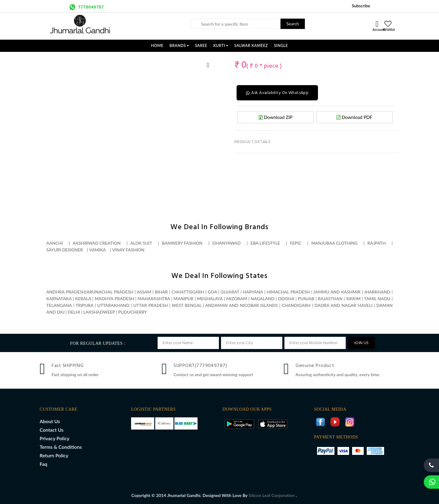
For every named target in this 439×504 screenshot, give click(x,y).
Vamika (98, 250)
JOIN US (361, 343)
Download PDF (354, 117)
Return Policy (54, 455)
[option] (54, 58)
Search (293, 24)
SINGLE (281, 46)
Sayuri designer (65, 250)
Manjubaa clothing (334, 243)
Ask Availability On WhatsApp (277, 93)
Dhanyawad (227, 243)
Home (157, 46)
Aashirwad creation (96, 243)
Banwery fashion (182, 243)
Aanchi (55, 243)
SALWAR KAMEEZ (251, 46)
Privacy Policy (55, 438)
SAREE (201, 46)
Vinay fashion (128, 250)
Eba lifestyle (265, 243)
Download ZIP (276, 117)
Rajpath (377, 243)
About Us (50, 421)
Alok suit (141, 243)
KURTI (221, 46)
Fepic (296, 243)
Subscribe (361, 6)
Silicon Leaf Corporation (272, 495)
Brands (179, 46)
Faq (43, 464)
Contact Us (52, 430)
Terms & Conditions (61, 447)
